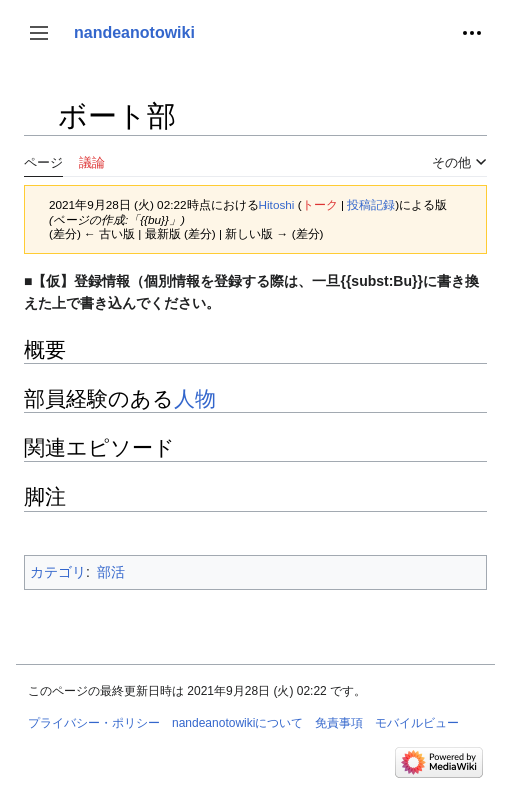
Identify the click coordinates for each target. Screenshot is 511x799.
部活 (111, 572)
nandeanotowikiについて (237, 723)
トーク (320, 204)
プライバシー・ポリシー (94, 723)
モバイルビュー (417, 723)
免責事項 (339, 723)
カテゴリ (58, 572)
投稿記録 (371, 204)
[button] (39, 33)
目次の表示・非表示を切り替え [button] (38, 125)
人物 (195, 398)
